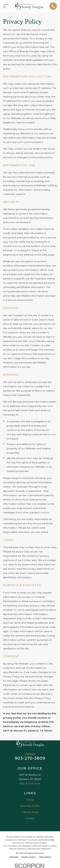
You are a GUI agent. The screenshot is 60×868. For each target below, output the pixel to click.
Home (30, 800)
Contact (30, 818)
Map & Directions (30, 783)
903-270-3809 (30, 758)
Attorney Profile (30, 806)
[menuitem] (14, 857)
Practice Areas (30, 812)
